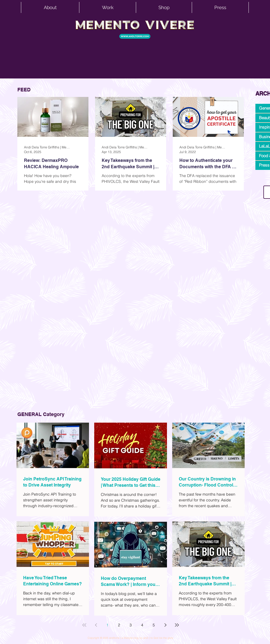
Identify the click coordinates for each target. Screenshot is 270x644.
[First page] (84, 625)
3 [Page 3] (131, 625)
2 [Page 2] (119, 625)
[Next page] (165, 625)
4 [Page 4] (142, 625)
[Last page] (177, 625)
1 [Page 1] (107, 625)
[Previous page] (96, 625)
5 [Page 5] (154, 625)
